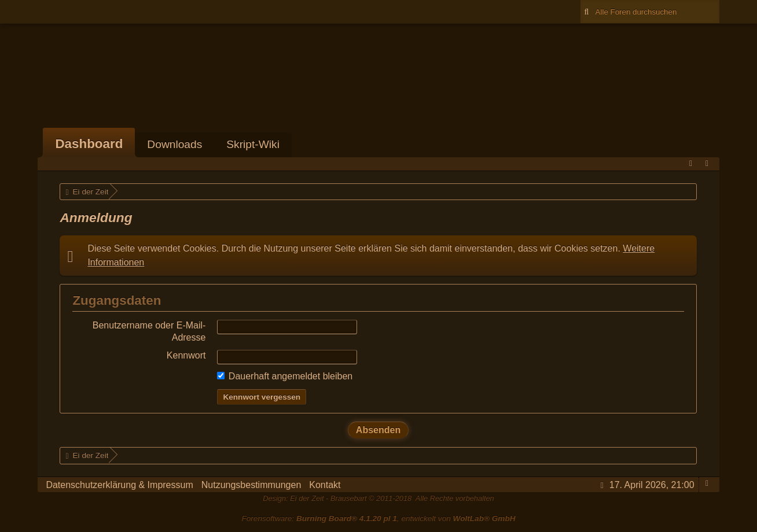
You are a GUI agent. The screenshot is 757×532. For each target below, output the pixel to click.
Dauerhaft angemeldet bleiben (285, 376)
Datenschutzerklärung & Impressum (119, 485)
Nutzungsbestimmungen (251, 485)
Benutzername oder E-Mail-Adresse (149, 331)
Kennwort (186, 355)
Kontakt (325, 485)
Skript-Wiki (253, 144)
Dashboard (89, 144)
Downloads (174, 144)
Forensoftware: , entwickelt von (378, 518)
